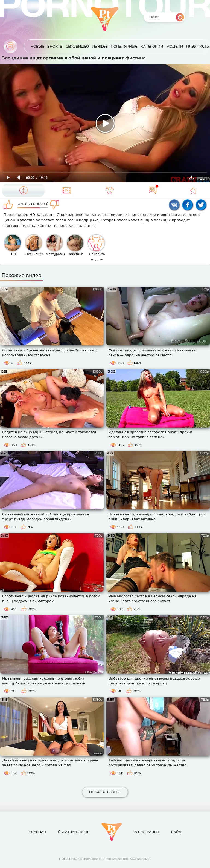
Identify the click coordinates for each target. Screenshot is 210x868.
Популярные (124, 46)
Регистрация (146, 832)
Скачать (191, 177)
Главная (10, 46)
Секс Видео (77, 46)
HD (13, 245)
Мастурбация (55, 245)
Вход (176, 832)
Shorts (55, 46)
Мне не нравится (57, 205)
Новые (37, 46)
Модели (175, 46)
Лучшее (100, 46)
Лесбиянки (34, 245)
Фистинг (75, 245)
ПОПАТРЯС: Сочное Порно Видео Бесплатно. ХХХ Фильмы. (105, 859)
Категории (152, 46)
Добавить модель (97, 248)
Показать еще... (105, 792)
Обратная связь (74, 832)
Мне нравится (9, 205)
